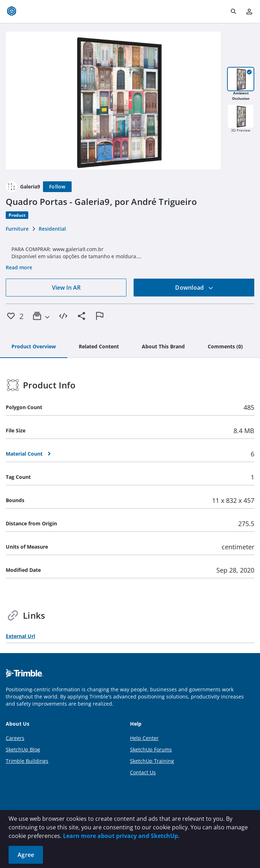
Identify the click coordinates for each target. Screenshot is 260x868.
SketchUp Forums (151, 749)
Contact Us (143, 772)
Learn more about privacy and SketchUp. (121, 836)
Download (194, 288)
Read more (19, 267)
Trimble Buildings (27, 761)
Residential (52, 229)
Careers (15, 738)
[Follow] (57, 187)
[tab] (34, 347)
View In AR (66, 288)
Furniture (17, 229)
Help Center (144, 738)
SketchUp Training (152, 761)
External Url (20, 636)
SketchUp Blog (23, 749)
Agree (26, 855)
